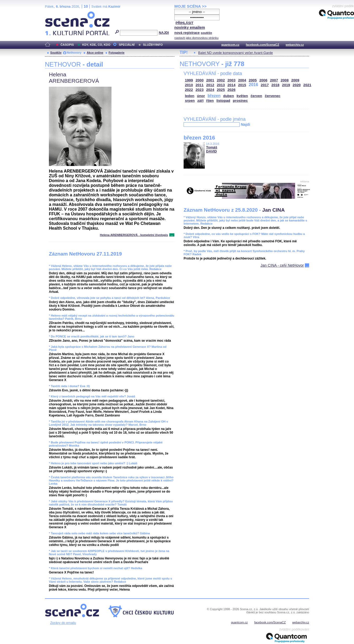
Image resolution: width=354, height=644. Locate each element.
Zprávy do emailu (63, 623)
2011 (199, 85)
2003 (231, 80)
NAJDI (164, 33)
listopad (223, 101)
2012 (210, 85)
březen (214, 96)
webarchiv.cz (295, 45)
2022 (189, 90)
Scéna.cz (54, 14)
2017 (265, 85)
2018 (275, 85)
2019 (286, 85)
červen (257, 96)
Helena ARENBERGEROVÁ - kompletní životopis (134, 235)
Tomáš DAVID (212, 149)
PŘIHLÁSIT (184, 23)
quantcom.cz (230, 45)
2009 (295, 80)
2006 (263, 80)
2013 (221, 85)
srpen (190, 101)
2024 (210, 90)
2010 (189, 85)
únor (201, 96)
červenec (273, 96)
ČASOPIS (67, 45)
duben (229, 96)
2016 (254, 85)
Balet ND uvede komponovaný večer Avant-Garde (236, 53)
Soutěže (56, 53)
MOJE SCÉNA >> (190, 6)
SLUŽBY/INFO (153, 45)
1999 (189, 80)
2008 (285, 80)
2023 (199, 90)
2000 (199, 80)
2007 (274, 80)
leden (190, 96)
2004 (242, 80)
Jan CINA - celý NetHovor (282, 265)
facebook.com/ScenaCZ (263, 45)
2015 (242, 85)
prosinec (240, 101)
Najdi (245, 124)
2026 (231, 90)
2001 (210, 80)
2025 (221, 90)
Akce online (95, 53)
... (172, 235)
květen (242, 96)
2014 (231, 85)
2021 (307, 85)
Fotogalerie (117, 53)
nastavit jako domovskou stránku (196, 38)
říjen (210, 101)
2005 (253, 80)
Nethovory (74, 53)
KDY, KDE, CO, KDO (96, 45)
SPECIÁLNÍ (127, 45)
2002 (221, 80)
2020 (297, 85)
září (200, 101)
